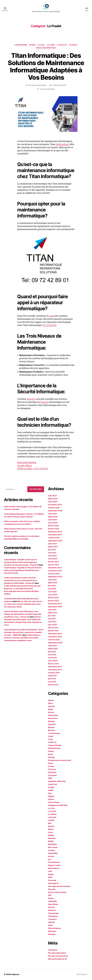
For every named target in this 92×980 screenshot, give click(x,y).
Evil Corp (52, 769)
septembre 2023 (55, 541)
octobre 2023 (54, 538)
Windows (52, 931)
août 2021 (52, 610)
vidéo (50, 925)
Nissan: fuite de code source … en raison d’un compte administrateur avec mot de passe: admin (24, 604)
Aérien (51, 700)
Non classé (53, 847)
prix (50, 859)
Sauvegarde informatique (59, 886)
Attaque (51, 721)
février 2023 (53, 562)
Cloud (51, 736)
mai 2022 (52, 589)
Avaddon (52, 724)
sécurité (44, 402)
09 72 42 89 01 (50, 325)
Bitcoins (51, 730)
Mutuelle (52, 838)
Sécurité (52, 889)
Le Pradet (73, 45)
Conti (50, 739)
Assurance (53, 718)
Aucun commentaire (47, 89)
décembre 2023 (55, 532)
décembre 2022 (55, 568)
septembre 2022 (55, 577)
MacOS (51, 826)
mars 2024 (53, 523)
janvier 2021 (53, 631)
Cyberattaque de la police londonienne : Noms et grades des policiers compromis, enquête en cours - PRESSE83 (24, 632)
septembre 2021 (55, 607)
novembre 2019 (55, 670)
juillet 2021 (53, 613)
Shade (51, 898)
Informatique (62, 144)
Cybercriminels (55, 745)
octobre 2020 (54, 640)
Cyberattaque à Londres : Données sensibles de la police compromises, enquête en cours (22, 638)
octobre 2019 (54, 673)
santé (52, 316)
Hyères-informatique (39, 85)
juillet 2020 (53, 649)
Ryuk (50, 877)
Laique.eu (15, 974)
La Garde (51, 45)
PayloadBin (53, 853)
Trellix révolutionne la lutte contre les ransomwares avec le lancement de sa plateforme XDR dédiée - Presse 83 (21, 580)
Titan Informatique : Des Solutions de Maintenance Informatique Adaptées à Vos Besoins (46, 66)
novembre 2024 (55, 505)
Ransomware (54, 868)
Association (53, 715)
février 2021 (53, 628)
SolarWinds (53, 904)
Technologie (53, 913)
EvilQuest (52, 772)
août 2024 (52, 514)
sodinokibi (52, 901)
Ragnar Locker (54, 865)
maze (50, 832)
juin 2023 (52, 550)
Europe (51, 766)
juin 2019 (52, 679)
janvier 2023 (53, 565)
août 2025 (52, 496)
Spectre (51, 907)
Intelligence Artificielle (58, 805)
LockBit (51, 820)
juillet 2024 (53, 517)
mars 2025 (53, 502)
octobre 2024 (54, 508)
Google (51, 787)
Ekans (51, 754)
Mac (50, 823)
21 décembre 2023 (59, 85)
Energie (51, 757)
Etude (51, 763)
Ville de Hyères (54, 928)
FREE (50, 778)
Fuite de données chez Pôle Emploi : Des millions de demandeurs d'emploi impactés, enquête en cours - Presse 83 (23, 614)
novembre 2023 (55, 535)
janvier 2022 (53, 601)
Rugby (51, 874)
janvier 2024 (53, 529)
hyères (32, 45)
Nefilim (51, 841)
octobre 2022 (54, 574)
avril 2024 (52, 520)
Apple (51, 709)
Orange (51, 850)
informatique (54, 802)
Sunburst (52, 910)
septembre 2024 (55, 511)
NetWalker (53, 844)
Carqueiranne (21, 45)
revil (50, 871)
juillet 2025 (53, 499)
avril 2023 (52, 556)
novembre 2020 (55, 637)
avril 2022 (52, 592)
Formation (52, 775)
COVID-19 (52, 742)
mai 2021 (52, 619)
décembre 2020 (55, 634)
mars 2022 (53, 595)
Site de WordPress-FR (57, 959)
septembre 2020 (55, 643)
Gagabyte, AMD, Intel (57, 781)
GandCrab (52, 784)
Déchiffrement (54, 748)
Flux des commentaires (58, 956)
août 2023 (52, 544)
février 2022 (53, 598)
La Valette (62, 45)
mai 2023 (52, 553)
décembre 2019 (55, 667)
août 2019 (52, 676)
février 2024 (53, 526)
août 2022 (52, 580)
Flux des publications (57, 953)
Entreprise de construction (60, 760)
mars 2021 (53, 625)
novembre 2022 (55, 571)
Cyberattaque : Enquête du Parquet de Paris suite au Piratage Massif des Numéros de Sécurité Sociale (23, 570)
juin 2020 (52, 652)
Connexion (53, 950)
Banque (51, 727)
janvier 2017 (53, 685)
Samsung (52, 880)
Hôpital (51, 796)
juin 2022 (52, 586)
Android (51, 706)
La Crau (41, 45)
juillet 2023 (53, 547)
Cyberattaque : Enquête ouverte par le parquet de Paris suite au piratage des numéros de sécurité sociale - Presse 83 (21, 562)
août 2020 (52, 646)
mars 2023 (53, 559)
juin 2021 (52, 616)
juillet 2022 (53, 583)
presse (51, 856)
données (31, 399)
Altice (50, 703)
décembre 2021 (55, 604)
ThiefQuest (53, 916)
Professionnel (54, 862)
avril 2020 (52, 658)
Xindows (52, 934)
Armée (51, 712)
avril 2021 (52, 622)
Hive (50, 793)
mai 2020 (52, 655)
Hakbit (51, 790)
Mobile (51, 835)
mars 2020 (53, 661)
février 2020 (53, 664)
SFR (50, 895)
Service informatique (46, 48)
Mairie (51, 829)
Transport (52, 919)
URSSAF (51, 922)
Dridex (51, 751)
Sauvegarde (53, 883)
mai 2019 (52, 682)
